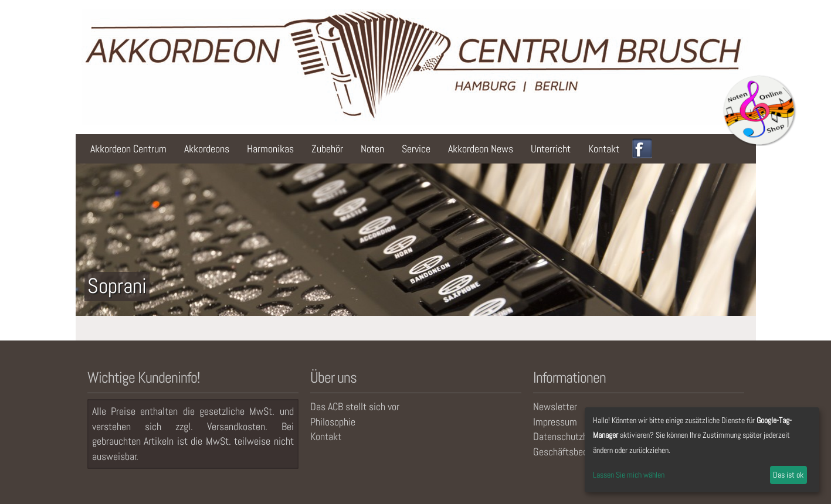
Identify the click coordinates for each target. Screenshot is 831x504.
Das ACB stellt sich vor (355, 406)
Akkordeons (207, 149)
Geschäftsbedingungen (578, 452)
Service (416, 149)
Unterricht (551, 149)
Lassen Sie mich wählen (629, 475)
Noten (372, 149)
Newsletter (555, 406)
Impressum (555, 422)
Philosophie (333, 422)
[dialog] (702, 450)
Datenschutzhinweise (576, 436)
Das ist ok (788, 475)
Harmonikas (270, 149)
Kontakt (604, 149)
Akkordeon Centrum (128, 149)
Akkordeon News (481, 149)
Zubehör (327, 149)
